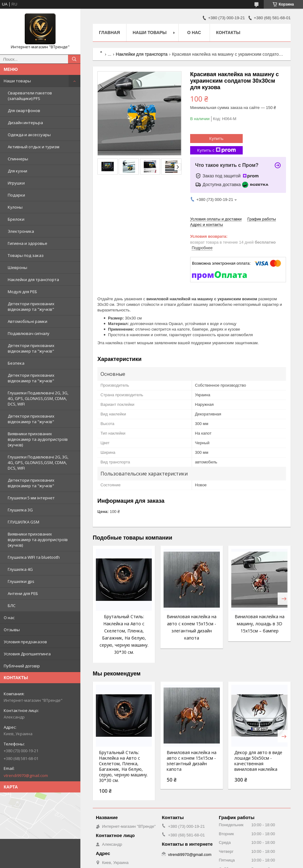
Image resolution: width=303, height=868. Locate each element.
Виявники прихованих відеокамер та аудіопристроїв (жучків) (38, 439)
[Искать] (74, 59)
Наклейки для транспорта (33, 280)
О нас (9, 618)
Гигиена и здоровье (28, 243)
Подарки (16, 195)
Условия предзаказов (25, 642)
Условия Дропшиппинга (27, 654)
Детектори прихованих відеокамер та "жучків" (31, 306)
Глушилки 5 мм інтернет (31, 498)
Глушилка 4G (20, 569)
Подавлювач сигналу (29, 333)
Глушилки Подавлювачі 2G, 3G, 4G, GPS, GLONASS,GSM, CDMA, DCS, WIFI (38, 398)
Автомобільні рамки (28, 321)
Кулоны (15, 207)
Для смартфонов (24, 111)
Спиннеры (18, 159)
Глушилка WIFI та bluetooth (34, 557)
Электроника (21, 231)
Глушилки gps (21, 581)
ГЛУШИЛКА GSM (23, 522)
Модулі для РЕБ (22, 292)
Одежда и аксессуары (29, 135)
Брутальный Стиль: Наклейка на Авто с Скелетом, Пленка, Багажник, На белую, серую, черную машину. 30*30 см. (123, 766)
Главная (109, 33)
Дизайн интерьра (25, 123)
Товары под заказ (26, 255)
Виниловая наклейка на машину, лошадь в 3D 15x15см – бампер (260, 624)
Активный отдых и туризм (34, 147)
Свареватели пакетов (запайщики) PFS (30, 96)
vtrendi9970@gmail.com (26, 775)
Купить (216, 138)
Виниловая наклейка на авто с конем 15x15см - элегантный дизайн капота (192, 761)
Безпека (16, 363)
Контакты (228, 33)
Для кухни (17, 171)
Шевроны (17, 267)
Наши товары (17, 81)
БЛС (12, 605)
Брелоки (16, 219)
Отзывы (12, 630)
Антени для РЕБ (23, 593)
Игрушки (16, 183)
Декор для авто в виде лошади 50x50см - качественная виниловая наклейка (258, 761)
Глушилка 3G (20, 510)
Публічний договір (22, 666)
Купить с (217, 150)
